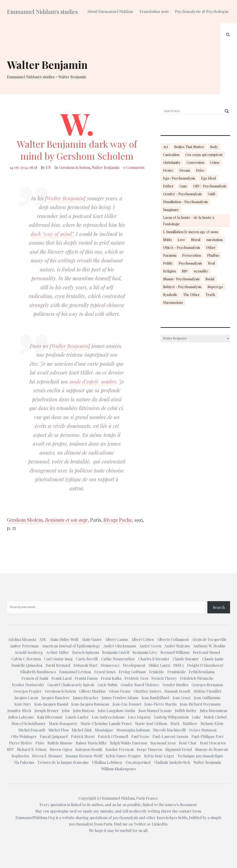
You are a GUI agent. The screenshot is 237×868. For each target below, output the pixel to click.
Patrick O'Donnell (113, 736)
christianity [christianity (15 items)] (172, 162)
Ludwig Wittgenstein (172, 717)
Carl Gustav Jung (58, 659)
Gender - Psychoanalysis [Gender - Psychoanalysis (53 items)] (182, 194)
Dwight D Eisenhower (205, 665)
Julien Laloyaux (21, 717)
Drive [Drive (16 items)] (200, 170)
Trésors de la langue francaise (63, 762)
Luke (196, 717)
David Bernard (58, 665)
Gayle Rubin (107, 685)
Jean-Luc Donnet (127, 704)
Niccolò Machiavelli (169, 730)
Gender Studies (175, 685)
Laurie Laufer (77, 717)
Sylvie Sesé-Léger (159, 756)
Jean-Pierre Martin (161, 704)
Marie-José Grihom (151, 723)
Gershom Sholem (25, 520)
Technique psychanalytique (200, 756)
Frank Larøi (61, 678)
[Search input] (193, 111)
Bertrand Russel (206, 652)
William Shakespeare (119, 769)
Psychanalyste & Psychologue (202, 11)
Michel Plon (58, 730)
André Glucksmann (120, 646)
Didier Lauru (159, 665)
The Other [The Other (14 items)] (192, 295)
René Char (188, 743)
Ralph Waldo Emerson (129, 743)
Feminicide (176, 672)
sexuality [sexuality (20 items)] (201, 271)
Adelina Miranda (22, 639)
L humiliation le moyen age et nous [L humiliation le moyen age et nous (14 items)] (191, 232)
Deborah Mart (86, 665)
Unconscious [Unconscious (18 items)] (173, 302)
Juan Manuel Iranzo (155, 711)
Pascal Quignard (54, 736)
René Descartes (213, 743)
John (66, 711)
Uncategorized (138, 762)
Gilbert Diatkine (92, 691)
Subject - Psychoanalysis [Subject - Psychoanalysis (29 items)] (182, 287)
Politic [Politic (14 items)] (168, 263)
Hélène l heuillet (207, 691)
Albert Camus (117, 639)
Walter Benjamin (106, 167)
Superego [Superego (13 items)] (215, 287)
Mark (175, 723)
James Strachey (86, 698)
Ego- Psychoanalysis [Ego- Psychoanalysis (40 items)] (179, 178)
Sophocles (20, 756)
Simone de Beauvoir (212, 749)
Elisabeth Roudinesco (38, 672)
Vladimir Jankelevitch (172, 762)
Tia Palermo (24, 762)
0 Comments (134, 167)
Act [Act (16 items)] (166, 147)
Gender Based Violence (140, 685)
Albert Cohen (143, 639)
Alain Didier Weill (64, 639)
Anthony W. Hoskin (209, 646)
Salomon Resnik (89, 749)
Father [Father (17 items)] (168, 186)
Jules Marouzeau (214, 711)
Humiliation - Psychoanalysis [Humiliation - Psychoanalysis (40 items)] (186, 202)
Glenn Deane (120, 691)
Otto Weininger (24, 736)
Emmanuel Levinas (75, 672)
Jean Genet (182, 698)
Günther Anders (147, 691)
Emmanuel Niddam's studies (42, 12)
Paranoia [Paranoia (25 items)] (170, 255)
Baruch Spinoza (86, 652)
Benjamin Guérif (116, 652)
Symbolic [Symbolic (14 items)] (170, 295)
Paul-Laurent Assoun (170, 736)
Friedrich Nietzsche (197, 678)
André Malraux (177, 646)
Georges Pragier (28, 691)
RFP (10, 749)
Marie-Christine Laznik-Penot (106, 723)
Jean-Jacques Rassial (51, 704)
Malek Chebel (215, 717)
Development (134, 665)
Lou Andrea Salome (108, 717)
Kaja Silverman (50, 717)
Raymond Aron (163, 743)
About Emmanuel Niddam (110, 11)
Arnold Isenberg (29, 652)
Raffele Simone (60, 743)
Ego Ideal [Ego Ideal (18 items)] (209, 178)
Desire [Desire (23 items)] (168, 170)
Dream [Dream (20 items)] (185, 170)
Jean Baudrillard (156, 698)
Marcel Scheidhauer (29, 723)
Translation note (154, 11)
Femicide (157, 672)
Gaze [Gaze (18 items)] (183, 186)
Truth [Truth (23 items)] (210, 295)
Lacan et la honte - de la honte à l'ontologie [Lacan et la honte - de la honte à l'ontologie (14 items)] (189, 221)
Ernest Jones (105, 672)
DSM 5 (179, 665)
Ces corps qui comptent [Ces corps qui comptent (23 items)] (204, 155)
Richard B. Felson (32, 749)
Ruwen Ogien (61, 749)
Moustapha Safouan (133, 730)
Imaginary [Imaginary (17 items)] (171, 210)
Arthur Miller (58, 652)
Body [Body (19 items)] (214, 147)
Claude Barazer (186, 659)
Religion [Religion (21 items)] (170, 271)
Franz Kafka (111, 678)
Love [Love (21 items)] (181, 240)
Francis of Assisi (35, 678)
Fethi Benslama (202, 672)
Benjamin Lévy (145, 652)
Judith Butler (186, 711)
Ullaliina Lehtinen (107, 762)
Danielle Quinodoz (27, 665)
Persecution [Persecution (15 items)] (192, 255)
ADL (43, 639)
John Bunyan (84, 711)
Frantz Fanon (86, 678)
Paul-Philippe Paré (207, 736)
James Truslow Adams (120, 698)
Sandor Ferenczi (120, 749)
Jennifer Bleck (19, 711)
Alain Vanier (92, 639)
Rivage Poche (118, 520)
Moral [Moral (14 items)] (196, 240)
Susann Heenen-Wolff (84, 756)
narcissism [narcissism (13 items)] (215, 240)
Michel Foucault (32, 730)
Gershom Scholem (75, 167)
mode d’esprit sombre (93, 381)
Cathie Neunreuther (118, 659)
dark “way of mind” (52, 234)
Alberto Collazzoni (173, 639)
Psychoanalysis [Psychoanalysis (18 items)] (190, 263)
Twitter (140, 824)
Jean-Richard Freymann (200, 704)
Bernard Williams (175, 652)
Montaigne (104, 730)
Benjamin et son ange (67, 520)
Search (219, 607)
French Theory (164, 678)
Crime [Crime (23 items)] (215, 162)
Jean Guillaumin (207, 698)
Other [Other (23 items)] (211, 247)
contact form (190, 811)
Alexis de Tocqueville (209, 639)
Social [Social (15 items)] (210, 279)
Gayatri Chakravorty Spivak (71, 685)
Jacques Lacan (26, 698)
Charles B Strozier (154, 659)
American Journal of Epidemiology (71, 646)
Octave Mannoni (203, 730)
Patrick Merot (83, 736)
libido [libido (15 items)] (167, 240)
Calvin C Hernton (26, 659)
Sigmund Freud (179, 749)
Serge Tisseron (150, 749)
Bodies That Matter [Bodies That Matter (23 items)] (189, 147)
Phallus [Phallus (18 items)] (213, 255)
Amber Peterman (24, 646)
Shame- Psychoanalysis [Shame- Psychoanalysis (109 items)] (181, 279)
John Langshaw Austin (116, 711)
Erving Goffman (132, 672)
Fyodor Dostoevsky (28, 685)
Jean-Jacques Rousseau (90, 704)
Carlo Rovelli (87, 659)
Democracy (110, 665)
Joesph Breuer (47, 711)
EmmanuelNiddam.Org (35, 818)
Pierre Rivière (21, 743)
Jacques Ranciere (56, 698)
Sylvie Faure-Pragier (123, 756)
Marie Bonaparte (63, 723)
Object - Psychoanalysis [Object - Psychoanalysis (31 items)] (182, 247)
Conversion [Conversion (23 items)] (195, 162)
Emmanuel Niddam (118, 798)
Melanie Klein (212, 723)
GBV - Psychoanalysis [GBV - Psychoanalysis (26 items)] (210, 186)
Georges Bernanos (207, 685)
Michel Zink (82, 730)
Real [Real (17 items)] (212, 263)
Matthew (190, 723)
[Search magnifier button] (227, 111)
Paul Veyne (140, 736)
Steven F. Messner (47, 756)
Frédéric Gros (136, 678)
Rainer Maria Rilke (91, 743)
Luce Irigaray (139, 717)
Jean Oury (23, 704)
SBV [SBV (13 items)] (185, 271)
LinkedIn (160, 824)
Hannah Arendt (177, 691)
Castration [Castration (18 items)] (171, 155)
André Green (150, 646)
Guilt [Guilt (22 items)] (212, 194)
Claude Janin (213, 659)
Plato (40, 743)
